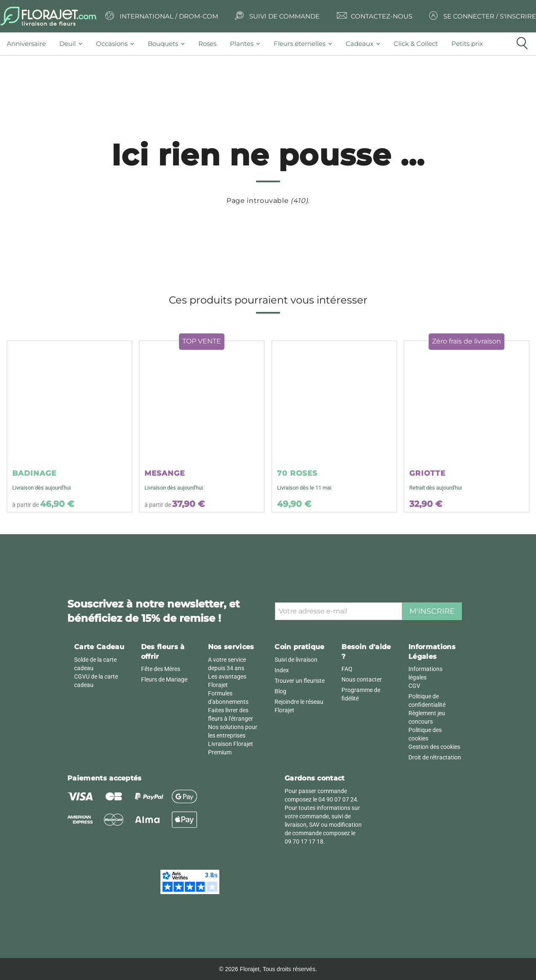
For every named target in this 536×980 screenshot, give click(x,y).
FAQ (347, 669)
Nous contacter (362, 679)
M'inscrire (432, 611)
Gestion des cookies (434, 747)
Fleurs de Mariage (164, 679)
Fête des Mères (161, 669)
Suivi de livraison (296, 660)
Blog (280, 691)
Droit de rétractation (435, 757)
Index (282, 670)
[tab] (30, 44)
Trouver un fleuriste (300, 681)
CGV (414, 686)
